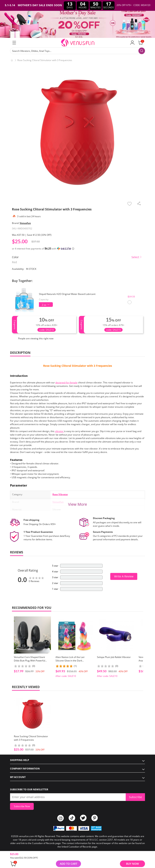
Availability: (18, 269)
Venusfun (25, 223)
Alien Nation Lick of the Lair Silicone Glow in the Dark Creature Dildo (70, 661)
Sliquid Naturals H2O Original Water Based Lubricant (67, 294)
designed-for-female (66, 383)
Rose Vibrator (60, 494)
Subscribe (135, 797)
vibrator (59, 431)
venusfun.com (26, 836)
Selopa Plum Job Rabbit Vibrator (114, 657)
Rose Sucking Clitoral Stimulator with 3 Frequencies (78, 366)
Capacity (44, 299)
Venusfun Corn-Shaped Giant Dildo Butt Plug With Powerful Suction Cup (29, 661)
